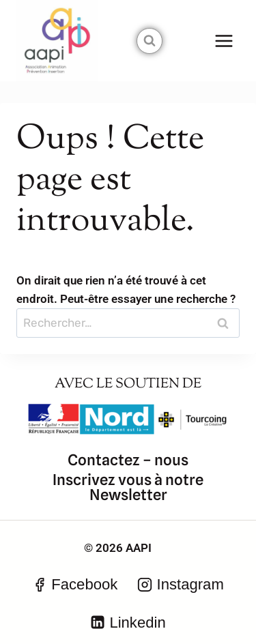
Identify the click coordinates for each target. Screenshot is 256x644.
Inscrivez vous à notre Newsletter (128, 487)
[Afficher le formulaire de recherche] (150, 41)
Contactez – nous (128, 460)
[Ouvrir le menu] (224, 41)
